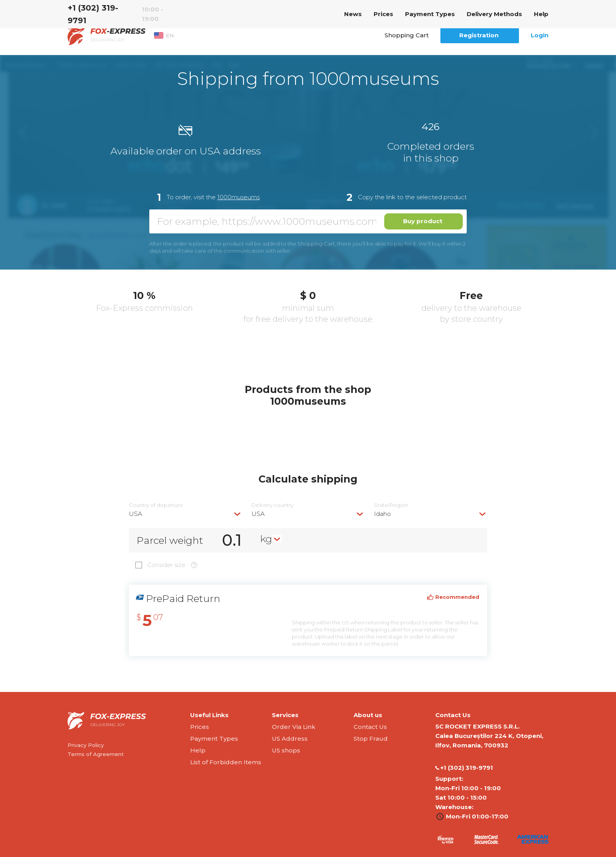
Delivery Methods (494, 14)
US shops (286, 750)
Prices (383, 14)
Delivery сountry (272, 505)
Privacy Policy (86, 745)
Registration (479, 35)
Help (541, 14)
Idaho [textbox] (382, 514)
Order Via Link (294, 727)
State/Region (391, 505)
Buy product (423, 221)
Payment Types (430, 14)
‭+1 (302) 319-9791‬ (93, 14)
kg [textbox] (266, 539)
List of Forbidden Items (226, 762)
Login (540, 35)
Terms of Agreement (96, 754)
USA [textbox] (136, 514)
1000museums (238, 197)
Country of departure (156, 505)
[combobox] (185, 514)
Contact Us (370, 727)
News (353, 14)
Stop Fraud (371, 739)
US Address (290, 739)
